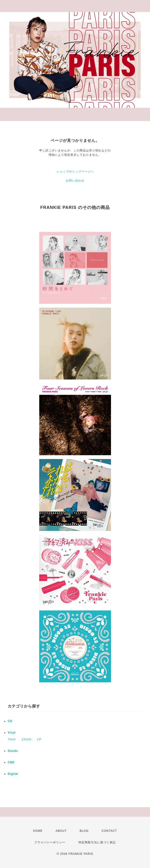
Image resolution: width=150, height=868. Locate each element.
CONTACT (109, 831)
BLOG (84, 831)
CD (10, 721)
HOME (38, 831)
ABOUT (61, 831)
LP (39, 739)
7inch (12, 739)
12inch (26, 739)
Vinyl (12, 733)
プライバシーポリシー (50, 842)
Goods (13, 751)
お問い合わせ (75, 181)
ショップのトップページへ (75, 172)
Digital (13, 774)
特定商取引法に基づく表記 (97, 842)
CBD (11, 762)
